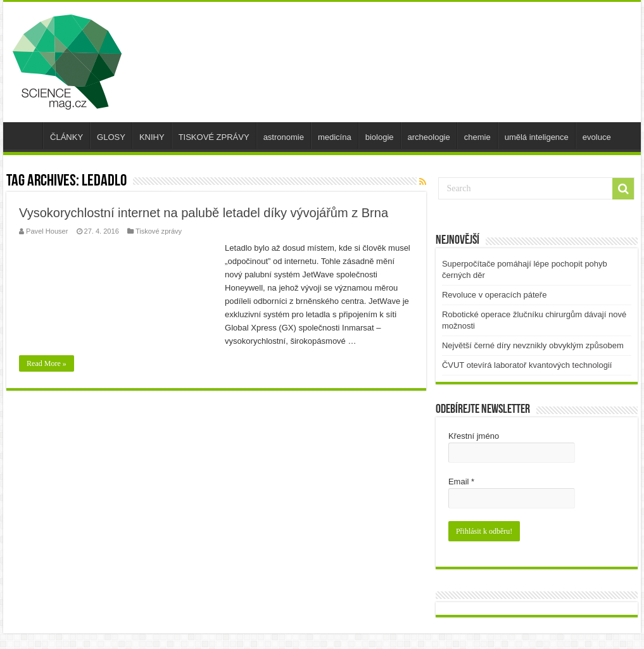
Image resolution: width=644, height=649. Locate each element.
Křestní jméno (474, 436)
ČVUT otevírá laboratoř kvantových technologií (527, 365)
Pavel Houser (47, 231)
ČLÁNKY (66, 137)
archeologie (429, 137)
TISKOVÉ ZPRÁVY (214, 137)
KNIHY (152, 137)
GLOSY (111, 137)
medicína (335, 137)
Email (461, 482)
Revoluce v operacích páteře (494, 295)
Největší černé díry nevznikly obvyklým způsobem (533, 345)
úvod (26, 135)
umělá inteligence (537, 137)
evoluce (597, 137)
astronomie (284, 137)
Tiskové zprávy (159, 231)
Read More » (47, 363)
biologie (380, 137)
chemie (477, 137)
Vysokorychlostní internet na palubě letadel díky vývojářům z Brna (204, 213)
